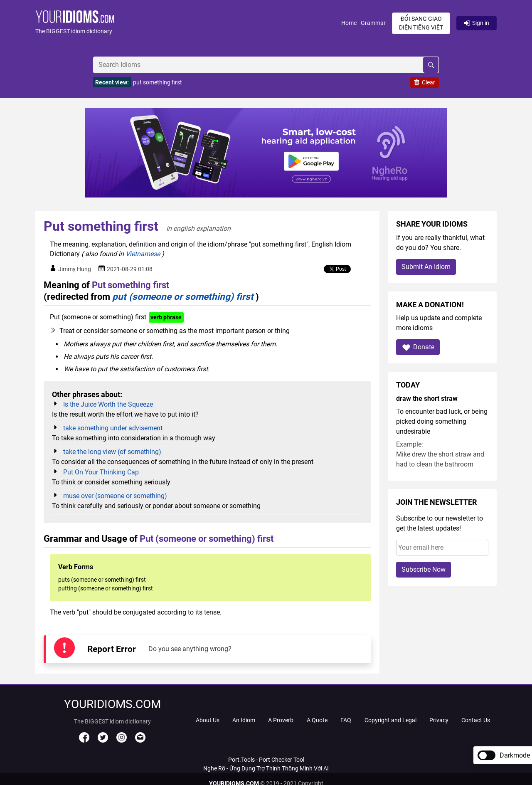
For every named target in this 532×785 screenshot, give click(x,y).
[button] (188, 23)
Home (349, 23)
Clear (424, 82)
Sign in (477, 23)
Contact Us (476, 720)
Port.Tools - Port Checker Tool (266, 760)
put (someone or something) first (183, 296)
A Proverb (281, 720)
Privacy (439, 720)
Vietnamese (143, 254)
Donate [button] (418, 347)
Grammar (373, 23)
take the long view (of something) (112, 452)
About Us (208, 720)
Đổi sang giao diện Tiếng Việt (421, 23)
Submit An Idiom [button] (426, 267)
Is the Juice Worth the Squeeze (108, 404)
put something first (158, 82)
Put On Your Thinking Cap (101, 472)
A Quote (317, 720)
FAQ (346, 720)
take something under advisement (113, 428)
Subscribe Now (424, 569)
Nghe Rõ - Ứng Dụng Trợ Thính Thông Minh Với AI (266, 768)
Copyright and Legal (390, 720)
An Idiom (244, 720)
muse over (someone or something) (115, 496)
